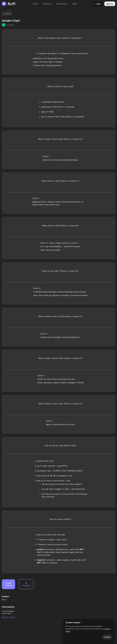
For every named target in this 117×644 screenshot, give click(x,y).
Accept (107, 637)
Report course (8, 617)
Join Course (8, 584)
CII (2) (7, 14)
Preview (26, 584)
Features (47, 4)
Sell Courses (62, 4)
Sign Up (110, 4)
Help (74, 4)
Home (36, 4)
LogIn (98, 4)
